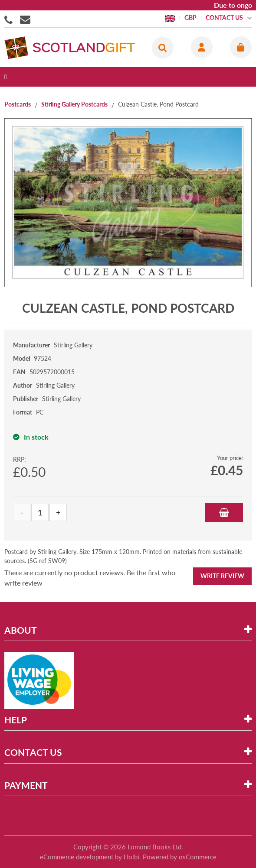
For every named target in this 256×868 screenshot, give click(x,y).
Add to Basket (224, 512)
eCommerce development (77, 857)
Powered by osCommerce (180, 857)
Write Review (222, 576)
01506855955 (10, 19)
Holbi (131, 857)
